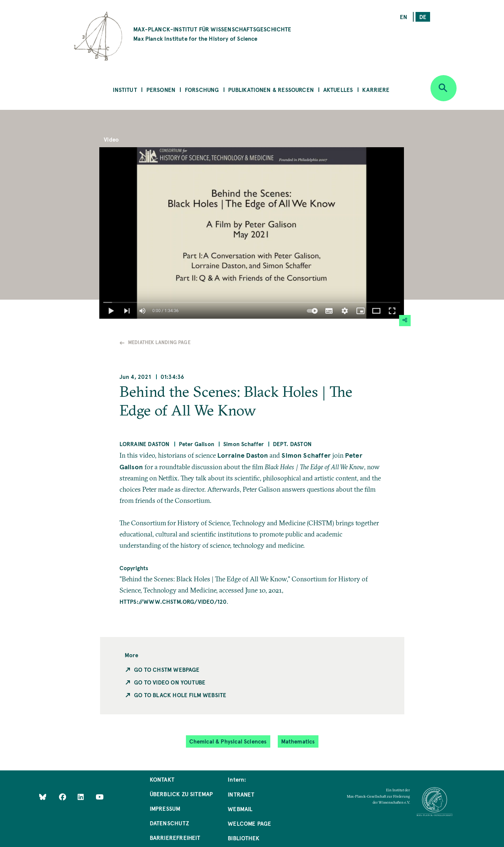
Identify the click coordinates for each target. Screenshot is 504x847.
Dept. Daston (292, 444)
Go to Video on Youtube (170, 682)
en (404, 17)
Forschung (202, 89)
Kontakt (162, 779)
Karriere (376, 89)
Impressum (165, 808)
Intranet (241, 794)
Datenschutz (169, 823)
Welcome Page (249, 823)
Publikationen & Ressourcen (271, 89)
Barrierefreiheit (175, 837)
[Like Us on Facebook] (63, 796)
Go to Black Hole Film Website (180, 695)
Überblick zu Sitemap (181, 794)
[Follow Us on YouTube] (99, 796)
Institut (125, 89)
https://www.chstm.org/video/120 (173, 601)
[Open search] (444, 88)
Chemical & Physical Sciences (228, 741)
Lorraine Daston (145, 444)
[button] (405, 321)
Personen (161, 89)
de (423, 17)
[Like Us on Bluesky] (43, 796)
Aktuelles (338, 89)
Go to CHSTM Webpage (167, 669)
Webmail (240, 809)
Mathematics (298, 741)
